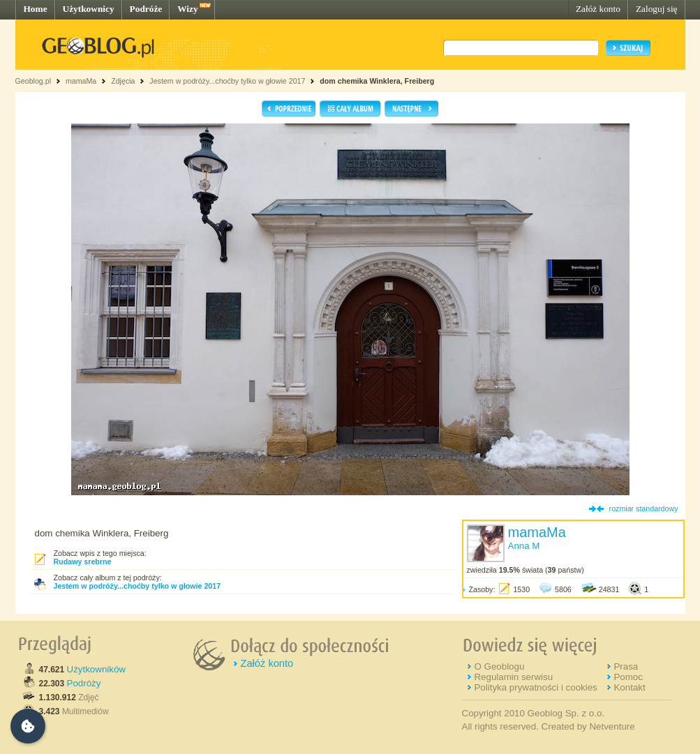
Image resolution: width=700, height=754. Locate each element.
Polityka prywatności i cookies (535, 687)
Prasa (626, 666)
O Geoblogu (499, 666)
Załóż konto (598, 9)
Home (36, 9)
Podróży (84, 683)
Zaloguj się (657, 9)
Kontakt (629, 687)
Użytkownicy (89, 9)
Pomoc (628, 677)
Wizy (187, 9)
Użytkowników (96, 669)
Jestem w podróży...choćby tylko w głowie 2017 (227, 81)
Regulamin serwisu (513, 677)
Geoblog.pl (33, 81)
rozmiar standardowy (644, 508)
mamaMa (81, 81)
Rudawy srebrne (83, 561)
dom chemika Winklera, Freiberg (377, 81)
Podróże (146, 9)
